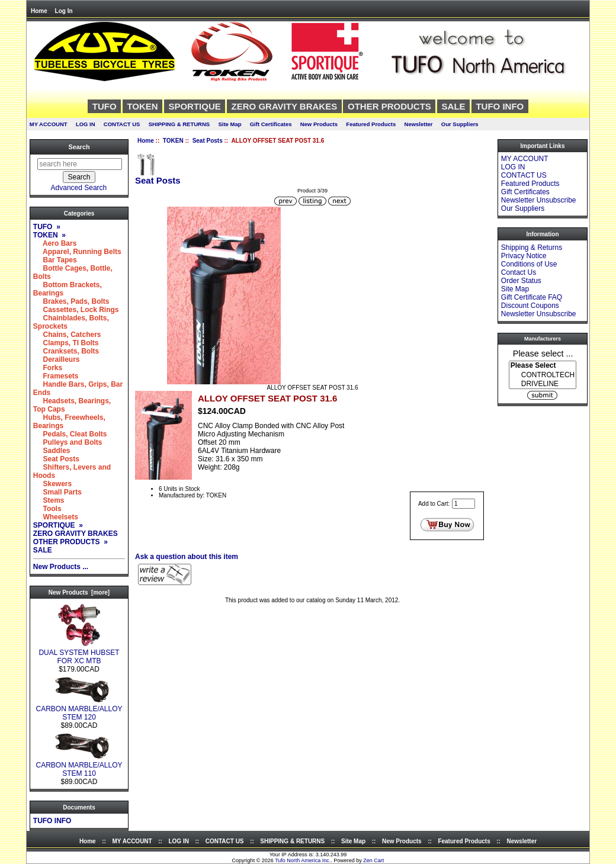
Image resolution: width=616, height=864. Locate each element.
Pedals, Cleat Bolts (70, 434)
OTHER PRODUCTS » (70, 542)
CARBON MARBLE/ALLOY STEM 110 (79, 766)
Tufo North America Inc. (303, 860)
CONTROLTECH (543, 375)
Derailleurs (57, 359)
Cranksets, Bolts (66, 351)
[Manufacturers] (543, 375)
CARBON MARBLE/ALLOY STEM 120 (79, 710)
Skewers (52, 484)
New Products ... (61, 567)
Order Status (521, 281)
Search (79, 147)
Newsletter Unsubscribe (539, 200)
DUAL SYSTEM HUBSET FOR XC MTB (79, 653)
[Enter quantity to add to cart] (463, 504)
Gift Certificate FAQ (532, 297)
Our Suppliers (460, 124)
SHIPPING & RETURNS (179, 124)
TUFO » (47, 227)
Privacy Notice (524, 256)
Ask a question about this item (187, 557)
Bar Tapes (55, 260)
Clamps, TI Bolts (66, 343)
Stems (49, 500)
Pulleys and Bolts (68, 442)
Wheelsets (56, 517)
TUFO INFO (500, 106)
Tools (47, 509)
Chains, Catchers (67, 335)
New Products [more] (79, 592)
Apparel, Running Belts (77, 252)
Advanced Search (79, 188)
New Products (319, 124)
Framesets (56, 376)
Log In (64, 11)
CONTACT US (122, 124)
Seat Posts (208, 141)
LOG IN (86, 124)
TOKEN (173, 141)
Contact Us (519, 272)
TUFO (105, 106)
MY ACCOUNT (49, 124)
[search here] (80, 164)
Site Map (230, 124)
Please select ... (543, 353)
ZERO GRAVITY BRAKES (285, 106)
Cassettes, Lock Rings (76, 310)
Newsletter (419, 124)
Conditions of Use (529, 264)
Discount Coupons (530, 306)
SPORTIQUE (194, 106)
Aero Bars (55, 243)
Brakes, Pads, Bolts (71, 301)
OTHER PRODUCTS (389, 106)
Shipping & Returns (532, 248)
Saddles (52, 451)
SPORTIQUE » (58, 525)
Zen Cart (373, 860)
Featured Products (371, 124)
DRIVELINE (543, 384)
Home (39, 11)
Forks (48, 368)
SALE (454, 106)
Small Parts (57, 492)
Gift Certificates (271, 124)
